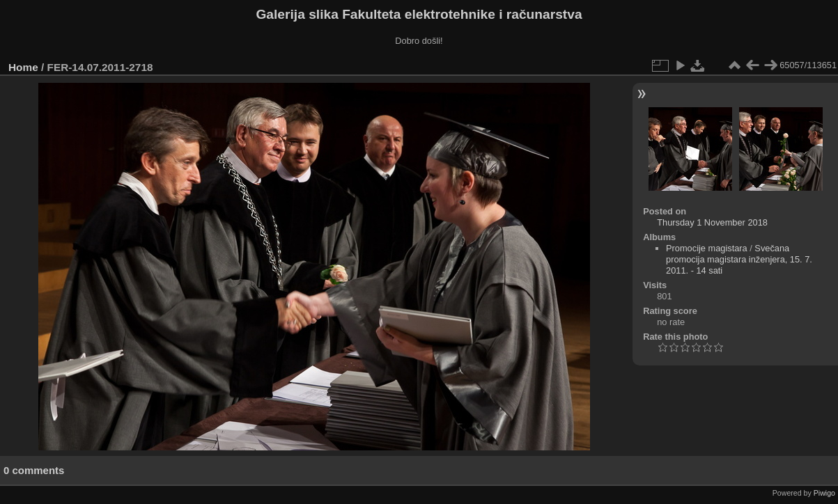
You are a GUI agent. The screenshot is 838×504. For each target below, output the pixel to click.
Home (23, 67)
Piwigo (824, 493)
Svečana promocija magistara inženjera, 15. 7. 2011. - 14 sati (739, 259)
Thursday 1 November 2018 (712, 222)
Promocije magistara (707, 248)
